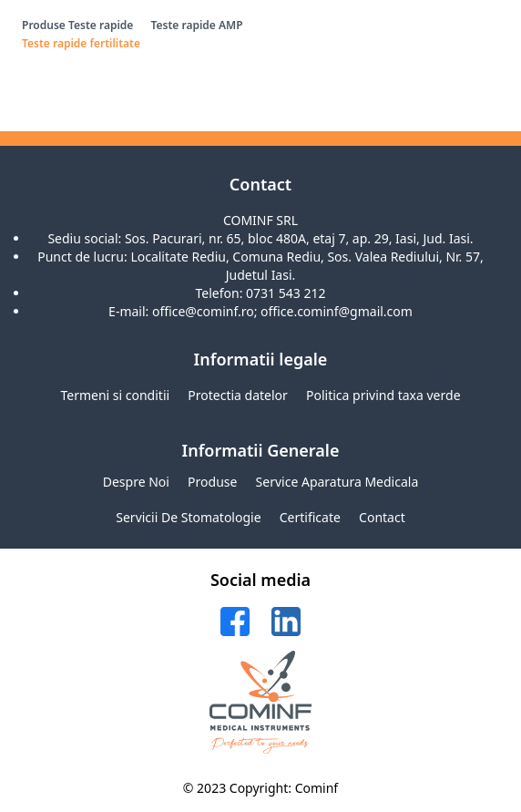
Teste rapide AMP (196, 25)
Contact (382, 517)
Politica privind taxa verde (383, 395)
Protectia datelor (238, 395)
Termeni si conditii (115, 395)
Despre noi (136, 482)
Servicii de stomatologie (188, 517)
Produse (44, 25)
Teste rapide (101, 25)
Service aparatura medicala (337, 482)
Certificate (310, 517)
